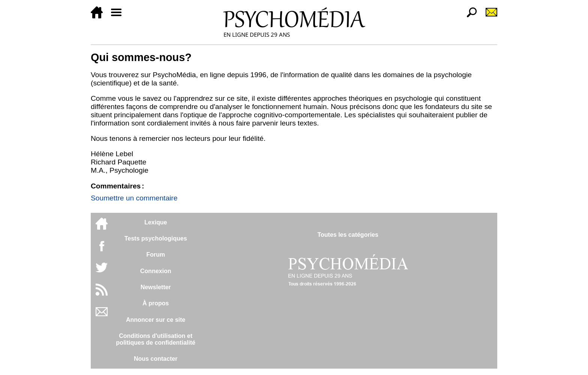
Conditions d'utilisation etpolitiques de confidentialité (156, 339)
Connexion (156, 271)
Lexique (156, 222)
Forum (156, 255)
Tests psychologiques (156, 238)
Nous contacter (156, 359)
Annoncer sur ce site (156, 320)
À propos (156, 303)
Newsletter (156, 287)
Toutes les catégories (348, 235)
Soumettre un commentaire (134, 198)
